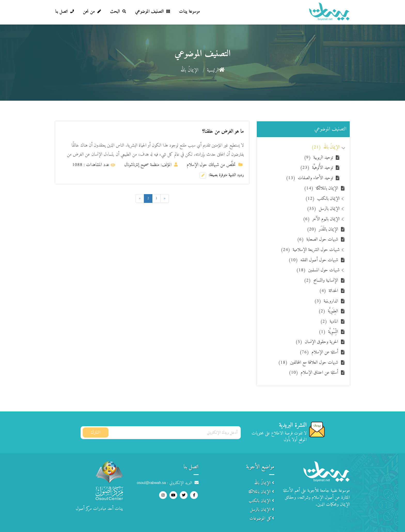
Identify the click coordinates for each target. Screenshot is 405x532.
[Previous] (165, 198)
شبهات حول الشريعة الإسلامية (310, 250)
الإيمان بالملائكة (321, 188)
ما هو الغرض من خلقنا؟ (223, 132)
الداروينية (326, 301)
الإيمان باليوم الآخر (321, 219)
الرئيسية (216, 70)
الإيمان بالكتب (322, 199)
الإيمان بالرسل (323, 209)
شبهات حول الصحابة (318, 239)
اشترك (96, 432)
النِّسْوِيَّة (328, 332)
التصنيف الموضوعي (153, 11)
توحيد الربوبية (318, 158)
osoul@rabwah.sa (151, 483)
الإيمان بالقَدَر (322, 229)
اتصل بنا (65, 11)
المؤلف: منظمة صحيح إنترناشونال (151, 165)
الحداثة (329, 291)
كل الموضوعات (262, 519)
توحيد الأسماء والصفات (309, 178)
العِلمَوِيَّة (328, 311)
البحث (118, 11)
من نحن (92, 11)
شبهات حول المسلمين (318, 270)
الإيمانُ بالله (326, 147)
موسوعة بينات (189, 11)
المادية (329, 321)
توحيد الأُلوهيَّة (317, 168)
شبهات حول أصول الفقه (313, 260)
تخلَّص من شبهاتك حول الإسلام (215, 165)
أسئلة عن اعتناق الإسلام (313, 373)
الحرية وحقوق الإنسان (317, 342)
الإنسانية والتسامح (321, 280)
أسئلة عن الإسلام (319, 352)
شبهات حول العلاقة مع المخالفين (308, 363)
